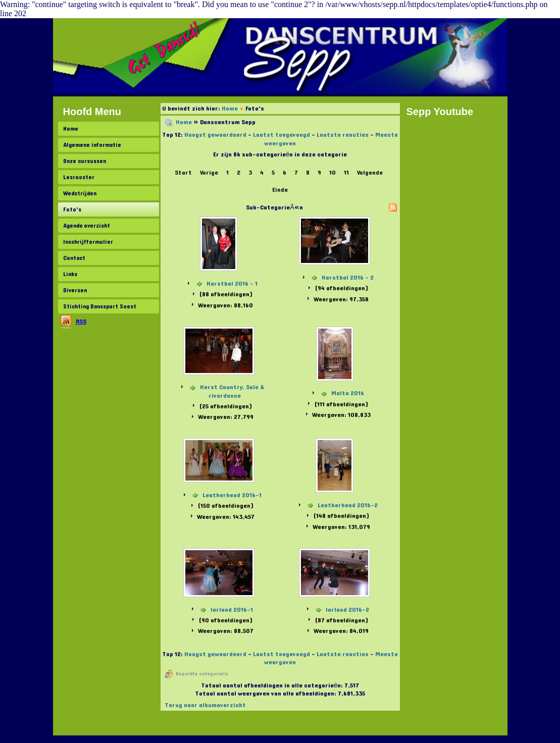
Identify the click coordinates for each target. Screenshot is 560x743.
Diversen (75, 290)
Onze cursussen (85, 161)
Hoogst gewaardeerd (215, 135)
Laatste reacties (343, 135)
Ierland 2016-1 (232, 610)
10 (333, 173)
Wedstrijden (80, 193)
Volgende (370, 173)
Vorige (209, 173)
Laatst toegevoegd (282, 135)
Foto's (72, 209)
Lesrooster (79, 177)
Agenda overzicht (87, 226)
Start (183, 173)
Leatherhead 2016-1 (232, 495)
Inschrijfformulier (88, 242)
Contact (74, 258)
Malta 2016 (348, 393)
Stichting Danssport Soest (100, 306)
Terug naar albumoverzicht (205, 705)
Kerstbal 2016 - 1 (232, 284)
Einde (280, 190)
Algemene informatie (92, 145)
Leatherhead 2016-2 (348, 505)
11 (346, 173)
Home (71, 129)
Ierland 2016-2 (347, 610)
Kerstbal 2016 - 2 (348, 278)
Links (70, 274)
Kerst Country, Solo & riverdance (232, 391)
